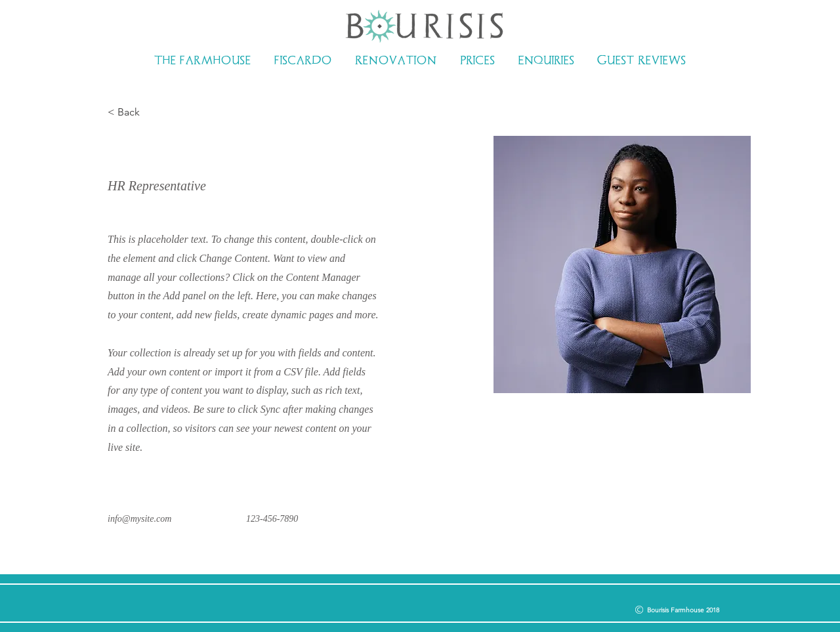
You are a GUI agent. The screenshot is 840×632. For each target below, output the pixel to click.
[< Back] (134, 113)
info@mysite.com (139, 519)
